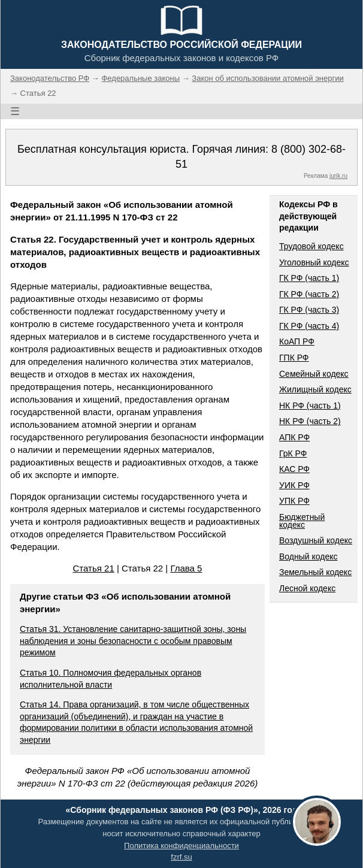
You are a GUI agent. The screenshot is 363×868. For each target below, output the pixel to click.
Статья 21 (94, 568)
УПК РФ (294, 501)
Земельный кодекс (315, 572)
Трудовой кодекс (311, 246)
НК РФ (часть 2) (310, 421)
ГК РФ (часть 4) (309, 326)
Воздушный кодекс (316, 540)
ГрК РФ (293, 453)
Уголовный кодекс (314, 262)
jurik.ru (338, 176)
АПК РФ (294, 437)
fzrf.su (181, 857)
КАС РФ (294, 469)
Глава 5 (186, 568)
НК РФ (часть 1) (310, 406)
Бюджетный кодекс (302, 521)
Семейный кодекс (314, 374)
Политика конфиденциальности (181, 846)
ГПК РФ (294, 358)
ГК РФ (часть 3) (309, 310)
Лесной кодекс (307, 588)
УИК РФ (294, 485)
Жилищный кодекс (315, 389)
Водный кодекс (308, 557)
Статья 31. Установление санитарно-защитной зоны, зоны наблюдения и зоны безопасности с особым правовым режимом (133, 641)
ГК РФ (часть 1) (309, 278)
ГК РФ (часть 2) (309, 294)
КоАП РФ (297, 341)
